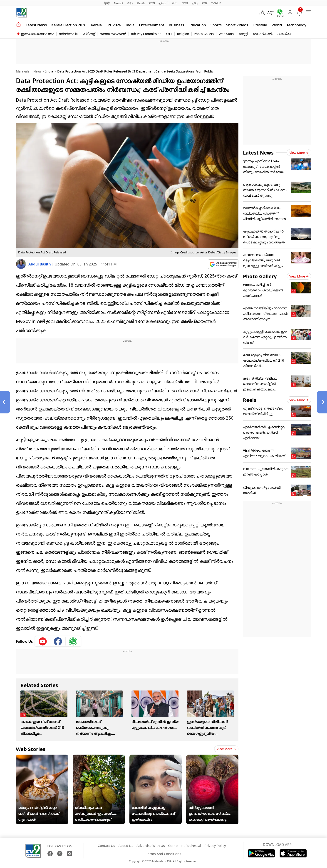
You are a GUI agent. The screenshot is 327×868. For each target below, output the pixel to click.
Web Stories (31, 749)
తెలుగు (141, 3)
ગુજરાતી (163, 3)
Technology (296, 25)
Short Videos (237, 25)
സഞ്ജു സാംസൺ (113, 34)
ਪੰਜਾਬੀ (184, 3)
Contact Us (106, 845)
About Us (126, 845)
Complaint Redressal (185, 845)
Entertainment (152, 25)
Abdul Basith (40, 264)
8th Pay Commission (146, 34)
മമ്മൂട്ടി (243, 34)
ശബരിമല (285, 34)
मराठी (152, 3)
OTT (169, 34)
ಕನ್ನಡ (130, 3)
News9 (119, 3)
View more (226, 749)
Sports (216, 25)
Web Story (226, 34)
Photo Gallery (204, 34)
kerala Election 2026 (69, 25)
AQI (270, 13)
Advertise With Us (151, 845)
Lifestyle (260, 25)
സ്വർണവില (69, 34)
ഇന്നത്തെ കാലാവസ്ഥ (37, 34)
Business (176, 25)
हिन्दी (107, 3)
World (277, 25)
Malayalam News (29, 71)
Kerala (96, 25)
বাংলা (175, 3)
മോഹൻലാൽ (263, 34)
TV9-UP (216, 3)
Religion (183, 34)
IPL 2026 (114, 25)
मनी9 (205, 3)
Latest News (258, 153)
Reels (250, 400)
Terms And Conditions (164, 854)
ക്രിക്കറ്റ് (89, 34)
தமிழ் (195, 3)
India (130, 25)
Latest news (36, 25)
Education (197, 25)
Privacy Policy (215, 845)
